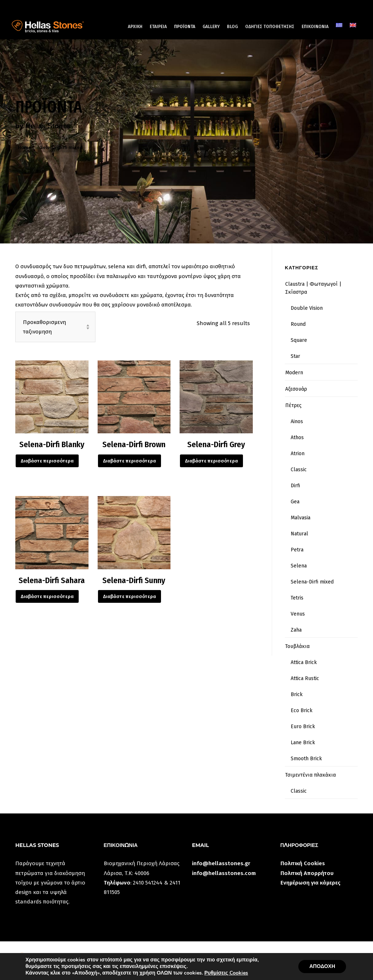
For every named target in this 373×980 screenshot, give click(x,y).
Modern (294, 373)
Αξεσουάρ (296, 389)
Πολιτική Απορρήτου (307, 873)
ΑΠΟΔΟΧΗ (322, 966)
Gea (295, 502)
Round (298, 324)
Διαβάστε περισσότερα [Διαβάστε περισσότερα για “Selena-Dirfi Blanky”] (47, 461)
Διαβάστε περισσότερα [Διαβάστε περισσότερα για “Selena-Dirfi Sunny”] (129, 596)
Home (25, 147)
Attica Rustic (305, 678)
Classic (299, 470)
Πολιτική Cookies (303, 863)
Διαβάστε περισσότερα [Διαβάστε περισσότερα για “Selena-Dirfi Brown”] (129, 461)
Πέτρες (293, 405)
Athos (297, 438)
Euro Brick (303, 727)
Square (299, 340)
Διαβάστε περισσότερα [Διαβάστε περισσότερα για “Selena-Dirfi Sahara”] (47, 596)
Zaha (296, 630)
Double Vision (307, 308)
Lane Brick (303, 743)
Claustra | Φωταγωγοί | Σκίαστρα (313, 288)
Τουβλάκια (297, 646)
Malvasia (301, 518)
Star (295, 356)
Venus (298, 614)
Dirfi (295, 486)
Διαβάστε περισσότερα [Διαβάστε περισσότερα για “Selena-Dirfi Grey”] (211, 461)
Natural (299, 534)
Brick (297, 694)
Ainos (297, 421)
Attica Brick (304, 662)
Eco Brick (302, 710)
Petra (297, 550)
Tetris (297, 598)
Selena (299, 566)
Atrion (298, 454)
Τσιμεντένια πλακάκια (311, 775)
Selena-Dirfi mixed (312, 582)
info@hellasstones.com (224, 873)
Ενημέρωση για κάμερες (311, 883)
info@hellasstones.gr (221, 863)
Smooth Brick (306, 759)
